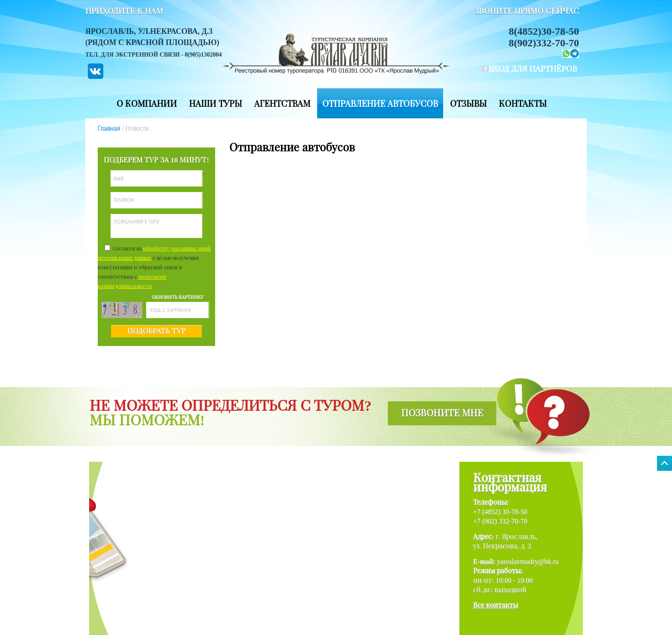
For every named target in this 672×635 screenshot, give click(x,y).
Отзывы (468, 104)
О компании (147, 104)
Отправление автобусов (380, 104)
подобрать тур (156, 331)
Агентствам (282, 104)
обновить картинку (178, 297)
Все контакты (496, 605)
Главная (109, 128)
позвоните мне (442, 413)
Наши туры (216, 104)
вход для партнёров (533, 69)
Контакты (523, 104)
